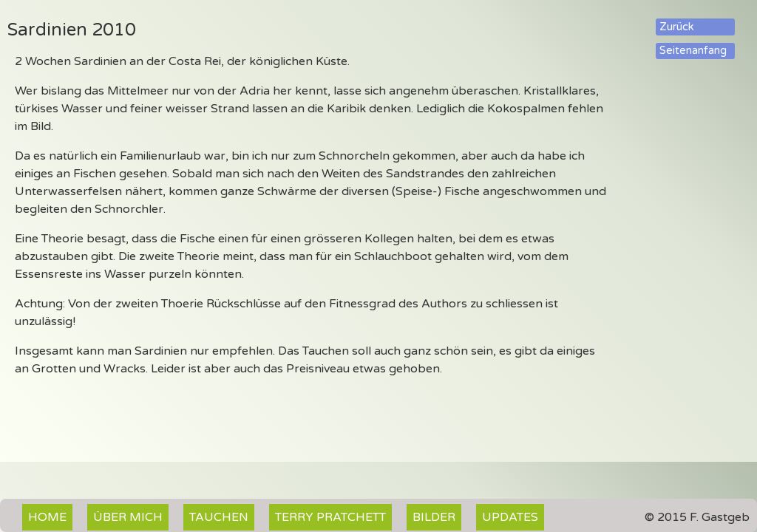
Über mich (128, 517)
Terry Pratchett (330, 517)
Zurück (677, 27)
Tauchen (219, 517)
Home (47, 517)
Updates (510, 517)
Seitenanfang (693, 51)
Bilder (434, 517)
